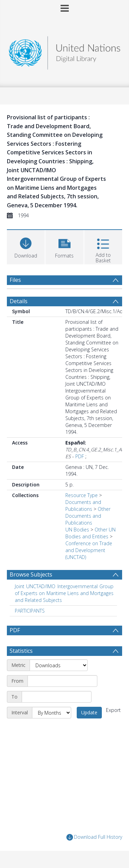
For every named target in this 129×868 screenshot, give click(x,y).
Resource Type (82, 495)
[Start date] (62, 681)
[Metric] (59, 665)
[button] (64, 246)
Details (19, 301)
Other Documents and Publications (88, 516)
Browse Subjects (31, 574)
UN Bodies (77, 530)
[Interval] (52, 713)
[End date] (57, 697)
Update (89, 712)
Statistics (21, 651)
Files (15, 280)
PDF (80, 456)
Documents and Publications (83, 506)
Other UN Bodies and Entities (90, 533)
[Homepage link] (65, 51)
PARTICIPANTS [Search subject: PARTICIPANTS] (30, 611)
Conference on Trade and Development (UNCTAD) (89, 550)
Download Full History (94, 837)
